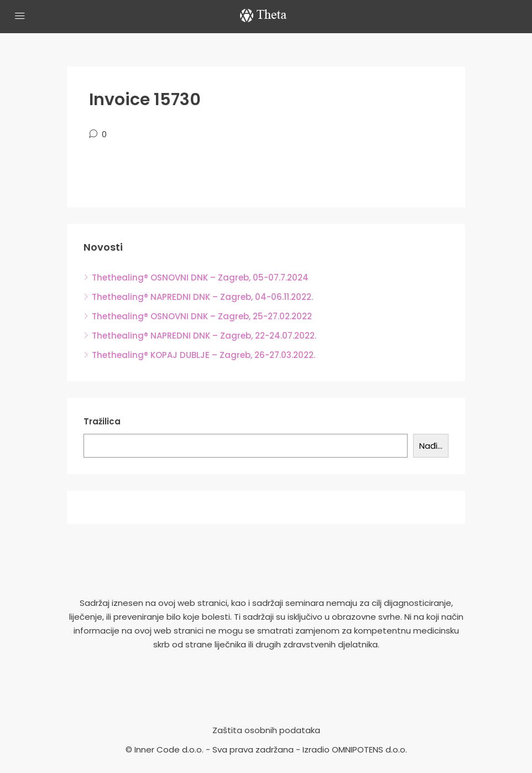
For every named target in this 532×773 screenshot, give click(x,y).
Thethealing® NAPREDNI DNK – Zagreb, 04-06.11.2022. (202, 297)
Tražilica (102, 421)
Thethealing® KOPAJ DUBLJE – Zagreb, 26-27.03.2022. (204, 355)
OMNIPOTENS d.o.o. (369, 749)
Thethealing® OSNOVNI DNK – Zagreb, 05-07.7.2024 (200, 277)
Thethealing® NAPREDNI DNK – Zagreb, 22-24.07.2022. (204, 336)
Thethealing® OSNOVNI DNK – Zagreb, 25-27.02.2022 (202, 316)
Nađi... (431, 446)
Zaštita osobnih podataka (266, 730)
